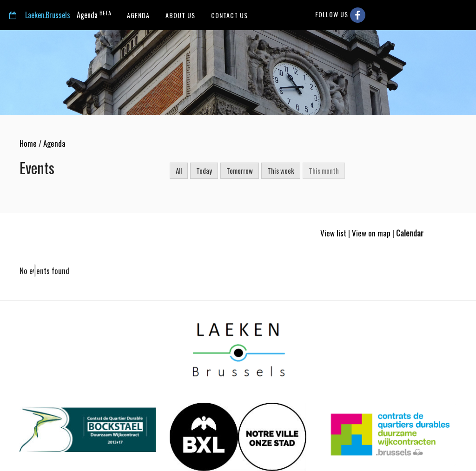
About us (179, 15)
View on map (371, 233)
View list (333, 233)
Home (28, 143)
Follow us (340, 15)
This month (324, 170)
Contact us (228, 15)
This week (281, 170)
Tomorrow (240, 170)
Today (204, 170)
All (179, 170)
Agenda (60, 15)
